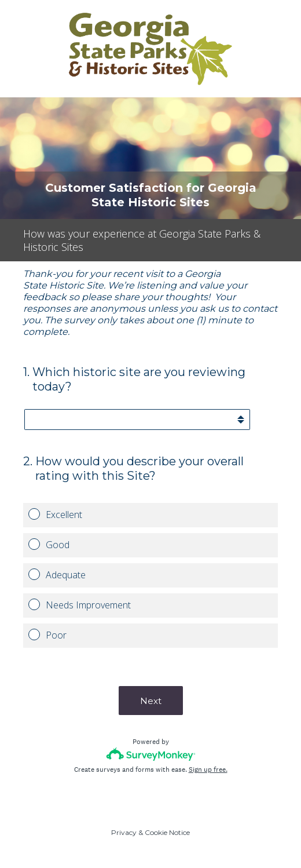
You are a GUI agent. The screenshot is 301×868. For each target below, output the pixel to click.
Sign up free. (208, 769)
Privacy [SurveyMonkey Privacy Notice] (124, 832)
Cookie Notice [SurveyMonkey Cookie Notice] (167, 832)
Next (151, 701)
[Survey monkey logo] (151, 754)
